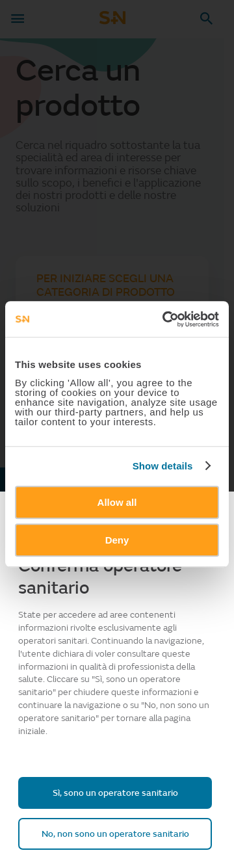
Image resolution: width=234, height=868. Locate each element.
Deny (117, 540)
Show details (163, 466)
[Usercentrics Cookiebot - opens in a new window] (165, 319)
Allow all (117, 502)
